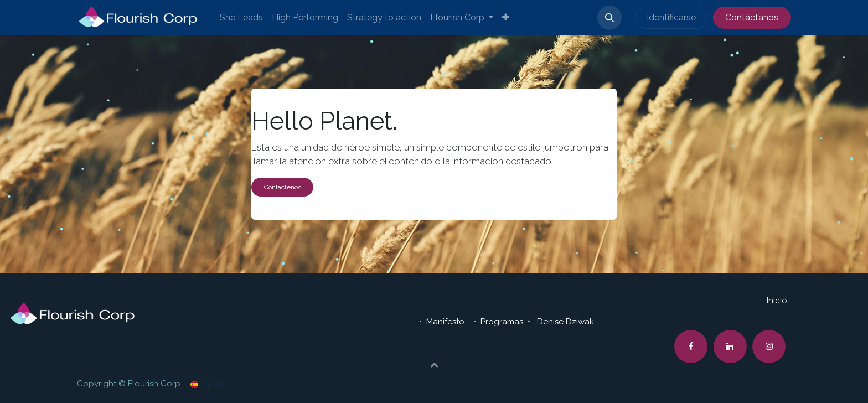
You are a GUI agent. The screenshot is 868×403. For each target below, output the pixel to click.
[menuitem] (241, 18)
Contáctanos (752, 17)
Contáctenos (283, 187)
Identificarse (671, 17)
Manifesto (446, 322)
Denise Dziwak (565, 322)
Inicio (777, 301)
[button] (609, 18)
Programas (502, 322)
